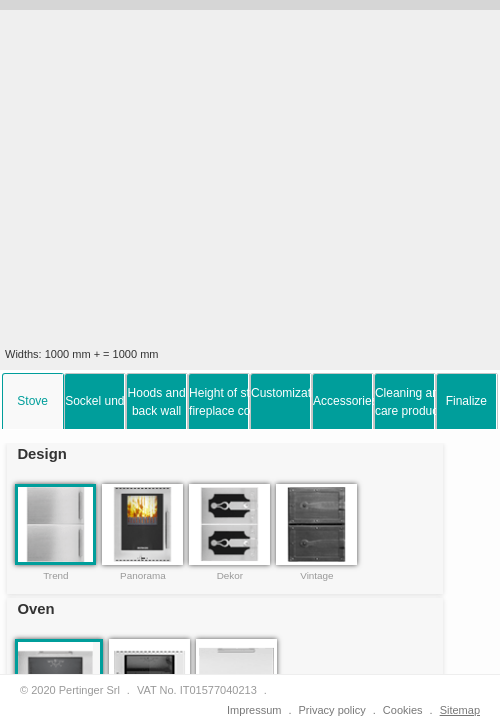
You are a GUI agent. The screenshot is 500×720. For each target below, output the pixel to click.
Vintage (316, 575)
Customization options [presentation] (281, 393)
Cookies (403, 710)
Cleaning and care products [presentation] (405, 402)
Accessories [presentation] (343, 401)
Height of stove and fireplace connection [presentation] (219, 402)
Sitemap (460, 710)
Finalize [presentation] (466, 401)
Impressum (254, 710)
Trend (55, 575)
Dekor (230, 575)
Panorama (143, 575)
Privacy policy (332, 710)
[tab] (33, 401)
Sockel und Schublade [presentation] (95, 401)
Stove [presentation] (32, 401)
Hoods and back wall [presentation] (157, 402)
